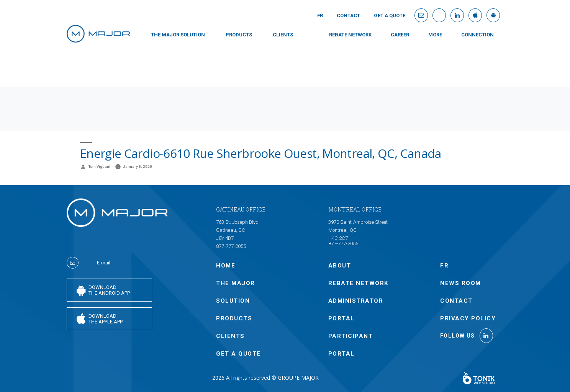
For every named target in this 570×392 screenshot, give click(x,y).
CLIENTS (283, 35)
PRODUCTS (239, 35)
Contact (348, 16)
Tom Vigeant (99, 166)
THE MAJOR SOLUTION (178, 35)
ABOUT (340, 266)
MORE (435, 35)
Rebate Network (350, 35)
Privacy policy (468, 318)
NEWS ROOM (461, 283)
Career (400, 35)
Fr (320, 16)
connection (477, 35)
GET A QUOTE (390, 16)
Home (226, 266)
